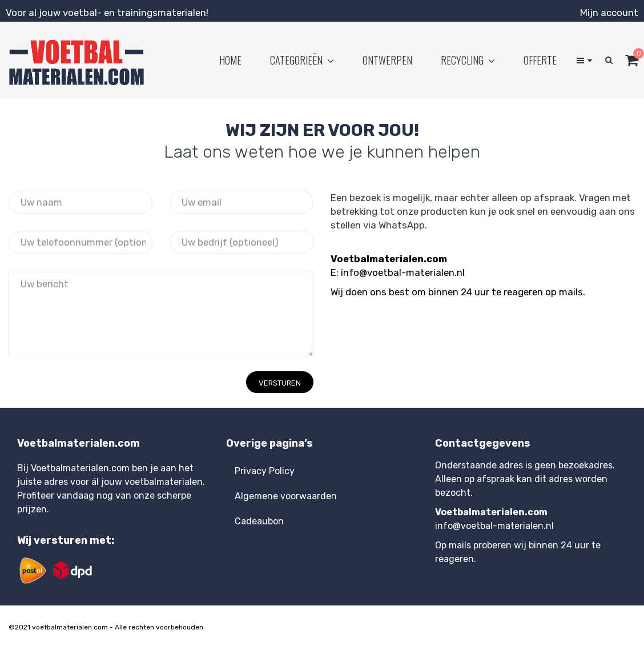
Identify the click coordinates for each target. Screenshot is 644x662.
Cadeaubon (259, 521)
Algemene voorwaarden (286, 496)
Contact (252, 546)
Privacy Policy (265, 471)
